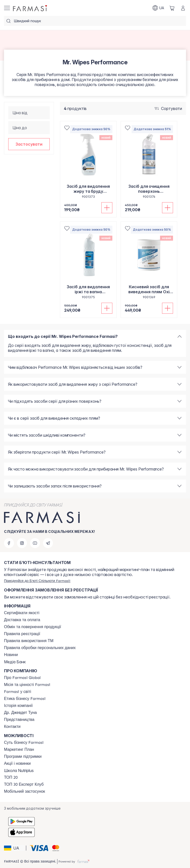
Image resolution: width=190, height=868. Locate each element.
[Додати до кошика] (107, 208)
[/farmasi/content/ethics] (25, 699)
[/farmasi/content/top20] (11, 777)
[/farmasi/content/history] (18, 706)
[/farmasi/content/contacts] (12, 727)
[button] (29, 144)
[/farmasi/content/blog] (11, 655)
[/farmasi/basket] (172, 8)
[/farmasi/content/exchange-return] (33, 627)
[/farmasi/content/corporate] (18, 692)
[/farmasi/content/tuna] (20, 713)
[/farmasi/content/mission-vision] (27, 685)
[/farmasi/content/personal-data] (40, 648)
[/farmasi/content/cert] (22, 613)
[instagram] (22, 543)
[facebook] (9, 543)
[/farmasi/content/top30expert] (24, 784)
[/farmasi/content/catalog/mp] (19, 750)
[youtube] (35, 543)
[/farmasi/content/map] (19, 720)
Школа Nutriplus (19, 771)
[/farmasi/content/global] (22, 678)
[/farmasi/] (30, 8)
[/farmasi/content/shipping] (22, 620)
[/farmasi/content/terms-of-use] (22, 634)
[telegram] (48, 543)
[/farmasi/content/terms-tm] (29, 641)
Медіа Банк (15, 662)
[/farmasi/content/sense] (24, 743)
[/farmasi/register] (37, 581)
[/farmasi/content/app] (24, 791)
